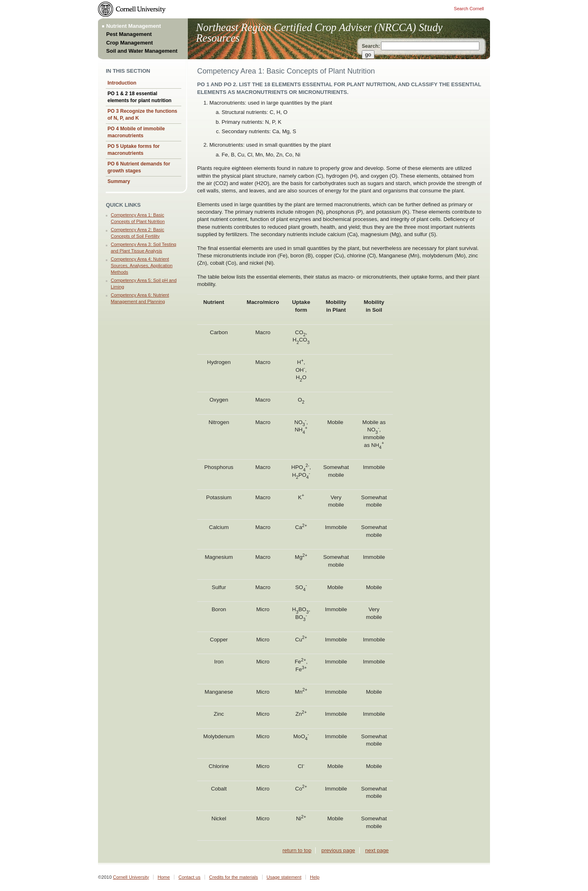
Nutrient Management (134, 26)
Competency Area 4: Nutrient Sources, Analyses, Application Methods (141, 265)
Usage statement (284, 877)
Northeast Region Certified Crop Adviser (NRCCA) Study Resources (319, 33)
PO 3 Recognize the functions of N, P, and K (142, 115)
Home (164, 877)
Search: (371, 46)
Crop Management (130, 43)
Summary (119, 181)
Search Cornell (469, 9)
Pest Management (129, 34)
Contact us (189, 877)
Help (315, 877)
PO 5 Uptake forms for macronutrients (134, 150)
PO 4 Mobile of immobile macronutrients (136, 132)
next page (377, 850)
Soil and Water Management (142, 51)
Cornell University (131, 877)
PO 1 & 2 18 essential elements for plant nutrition (139, 97)
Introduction (122, 83)
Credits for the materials (234, 877)
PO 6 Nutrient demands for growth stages (139, 167)
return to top (297, 850)
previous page (338, 850)
